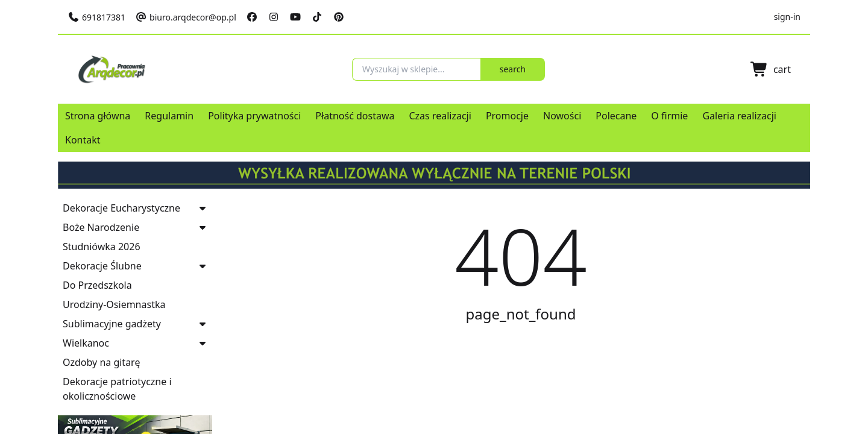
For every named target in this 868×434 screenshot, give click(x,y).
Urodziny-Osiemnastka (114, 304)
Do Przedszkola (97, 285)
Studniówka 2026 (102, 247)
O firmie (669, 116)
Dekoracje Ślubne (102, 266)
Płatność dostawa (355, 116)
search (533, 69)
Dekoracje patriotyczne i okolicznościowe (117, 389)
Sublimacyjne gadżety (112, 324)
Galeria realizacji (739, 116)
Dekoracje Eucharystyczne (121, 208)
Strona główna (98, 116)
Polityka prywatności (254, 116)
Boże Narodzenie (101, 227)
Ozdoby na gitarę (101, 362)
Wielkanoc (86, 343)
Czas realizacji (440, 116)
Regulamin (169, 116)
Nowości (562, 116)
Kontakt (83, 140)
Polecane (616, 116)
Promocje (507, 116)
